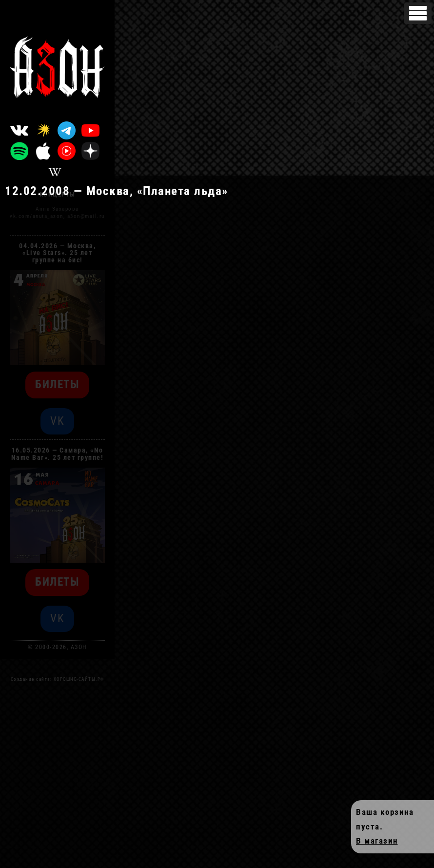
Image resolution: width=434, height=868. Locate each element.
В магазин (377, 841)
